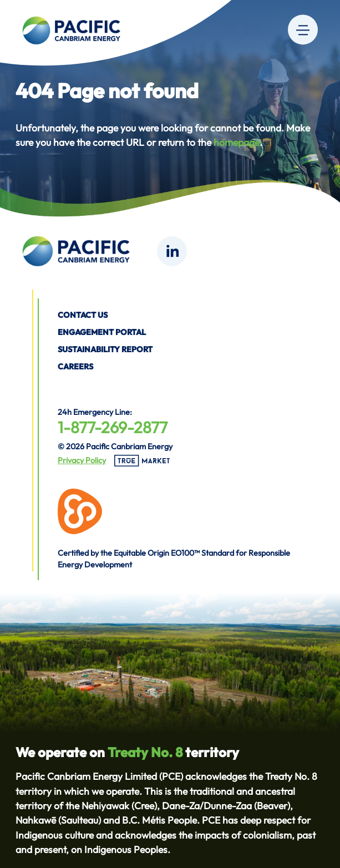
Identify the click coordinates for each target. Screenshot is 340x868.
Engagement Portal (102, 332)
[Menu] (303, 29)
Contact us (83, 315)
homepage (237, 142)
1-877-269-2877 (113, 427)
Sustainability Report (105, 349)
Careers (75, 367)
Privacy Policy (82, 460)
